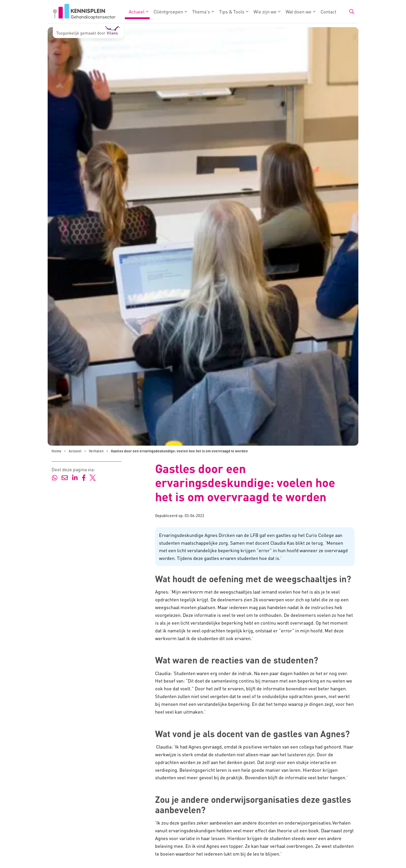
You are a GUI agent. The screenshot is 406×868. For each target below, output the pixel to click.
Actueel (137, 12)
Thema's (201, 12)
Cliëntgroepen (168, 12)
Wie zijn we (265, 12)
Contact (328, 12)
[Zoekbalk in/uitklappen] (352, 12)
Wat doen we (299, 12)
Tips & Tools (232, 12)
